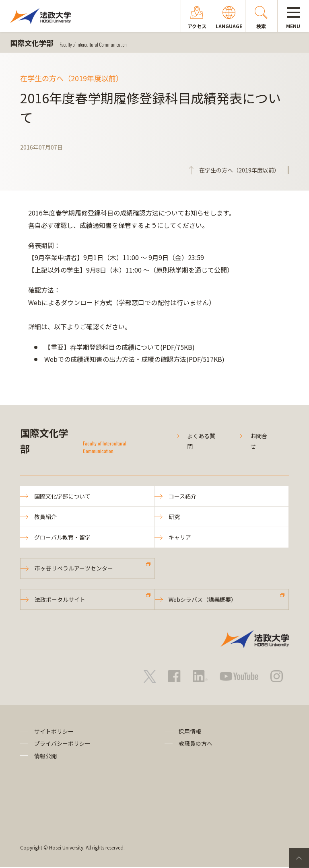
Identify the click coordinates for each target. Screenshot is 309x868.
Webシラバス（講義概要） (203, 600)
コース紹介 (182, 496)
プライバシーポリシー (62, 744)
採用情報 (190, 732)
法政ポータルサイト (60, 600)
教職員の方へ (196, 744)
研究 (174, 517)
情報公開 (45, 756)
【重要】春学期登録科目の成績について (102, 347)
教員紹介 (45, 517)
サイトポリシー (54, 732)
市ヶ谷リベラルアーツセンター (74, 568)
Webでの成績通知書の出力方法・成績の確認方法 (115, 359)
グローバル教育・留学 (62, 538)
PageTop (299, 858)
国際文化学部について (62, 496)
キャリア (180, 538)
